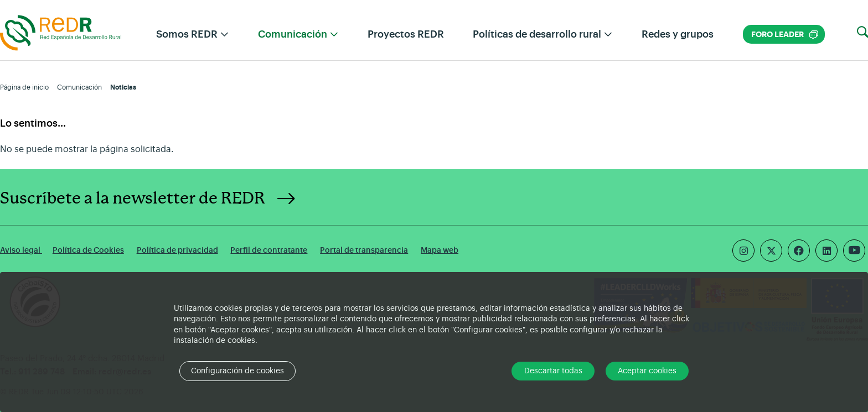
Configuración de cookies (237, 371)
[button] (862, 33)
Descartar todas (553, 371)
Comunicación (79, 87)
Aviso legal (21, 250)
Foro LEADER (785, 35)
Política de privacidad (177, 250)
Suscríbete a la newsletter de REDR (133, 199)
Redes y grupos (678, 34)
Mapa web (440, 250)
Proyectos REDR (406, 34)
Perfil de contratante (269, 250)
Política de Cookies (88, 250)
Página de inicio (24, 87)
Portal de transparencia (364, 250)
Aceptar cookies (647, 371)
